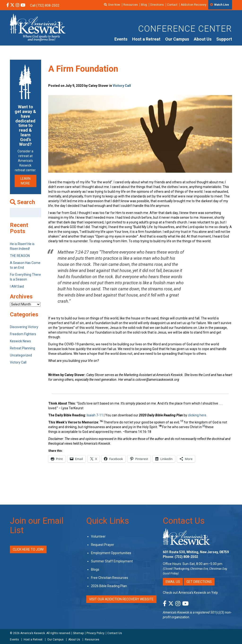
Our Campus (177, 39)
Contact (172, 5)
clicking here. (198, 415)
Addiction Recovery (194, 5)
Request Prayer (103, 545)
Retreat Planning (22, 348)
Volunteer (98, 536)
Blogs (95, 569)
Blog (144, 5)
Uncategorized (21, 355)
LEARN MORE (25, 181)
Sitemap (78, 633)
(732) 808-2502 (186, 557)
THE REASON (20, 256)
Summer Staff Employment (112, 561)
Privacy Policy (95, 633)
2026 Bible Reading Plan (109, 586)
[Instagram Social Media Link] (17, 5)
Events (121, 39)
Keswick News (20, 341)
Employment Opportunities (111, 553)
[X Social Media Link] (12, 5)
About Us (203, 39)
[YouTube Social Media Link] (23, 5)
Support (224, 39)
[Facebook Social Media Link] (8, 5)
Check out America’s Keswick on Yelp (190, 593)
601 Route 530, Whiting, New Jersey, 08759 (196, 552)
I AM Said (17, 286)
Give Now (114, 5)
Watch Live (222, 5)
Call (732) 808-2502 (45, 5)
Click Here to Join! (28, 549)
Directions (157, 5)
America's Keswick (176, 612)
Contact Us (184, 521)
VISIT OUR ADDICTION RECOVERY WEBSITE (121, 599)
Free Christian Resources (110, 578)
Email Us (173, 582)
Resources (131, 5)
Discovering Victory (24, 327)
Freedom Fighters (23, 334)
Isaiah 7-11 (95, 415)
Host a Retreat (146, 39)
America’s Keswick (33, 633)
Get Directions (199, 582)
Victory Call (122, 86)
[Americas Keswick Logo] (38, 27)
